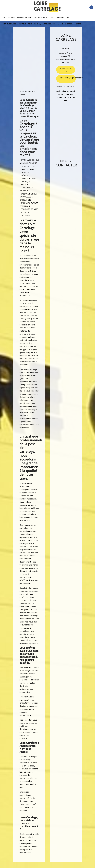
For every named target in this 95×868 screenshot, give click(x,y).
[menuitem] (9, 18)
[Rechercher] (92, 24)
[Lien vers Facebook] (91, 7)
